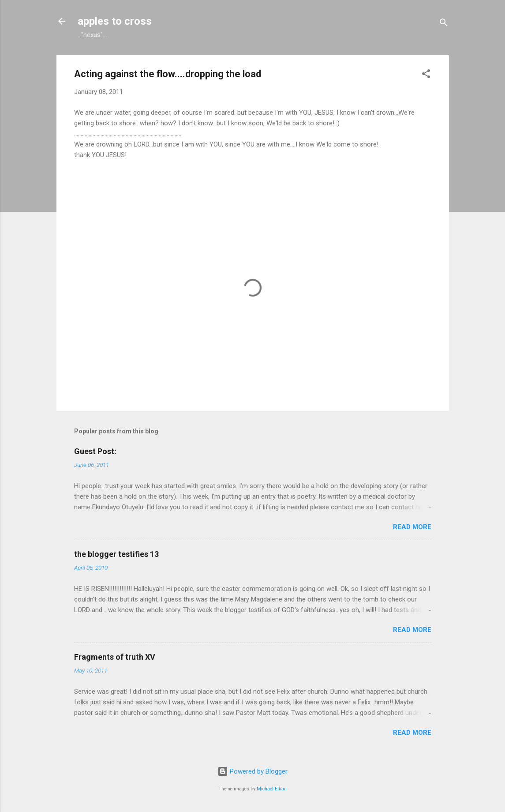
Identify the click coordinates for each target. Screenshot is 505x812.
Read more (412, 527)
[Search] (444, 24)
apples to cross (115, 21)
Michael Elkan (272, 789)
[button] (426, 75)
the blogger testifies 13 (116, 554)
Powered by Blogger (252, 771)
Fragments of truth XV (115, 657)
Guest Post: (95, 451)
